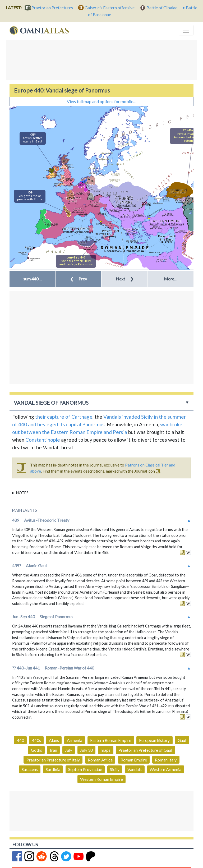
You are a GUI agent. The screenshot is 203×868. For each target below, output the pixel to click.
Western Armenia (165, 769)
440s (36, 740)
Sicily (115, 769)
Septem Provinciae (85, 769)
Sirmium (123, 210)
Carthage (96, 239)
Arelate (84, 214)
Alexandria (154, 252)
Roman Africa (100, 760)
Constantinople (154, 212)
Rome (99, 224)
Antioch (174, 228)
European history (154, 740)
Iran (54, 750)
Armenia (75, 740)
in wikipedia (188, 552)
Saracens (30, 769)
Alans (54, 740)
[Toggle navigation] (186, 30)
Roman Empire (134, 760)
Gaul (182, 740)
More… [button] (171, 279)
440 (20, 740)
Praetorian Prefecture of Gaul (145, 750)
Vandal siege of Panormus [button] (51, 403)
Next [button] (125, 279)
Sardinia (53, 769)
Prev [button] (79, 279)
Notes (22, 493)
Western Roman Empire (101, 779)
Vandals (135, 769)
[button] (32, 279)
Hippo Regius (88, 238)
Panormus (100, 234)
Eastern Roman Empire (111, 740)
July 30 (86, 750)
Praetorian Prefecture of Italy (53, 760)
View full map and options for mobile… (102, 101)
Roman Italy (166, 760)
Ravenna (101, 214)
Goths (36, 750)
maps (106, 750)
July (69, 750)
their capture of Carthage (64, 417)
